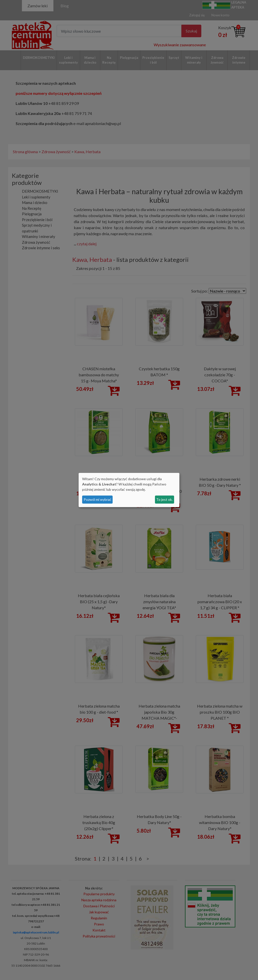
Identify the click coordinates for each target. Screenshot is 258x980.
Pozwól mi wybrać (98, 499)
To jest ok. (164, 499)
